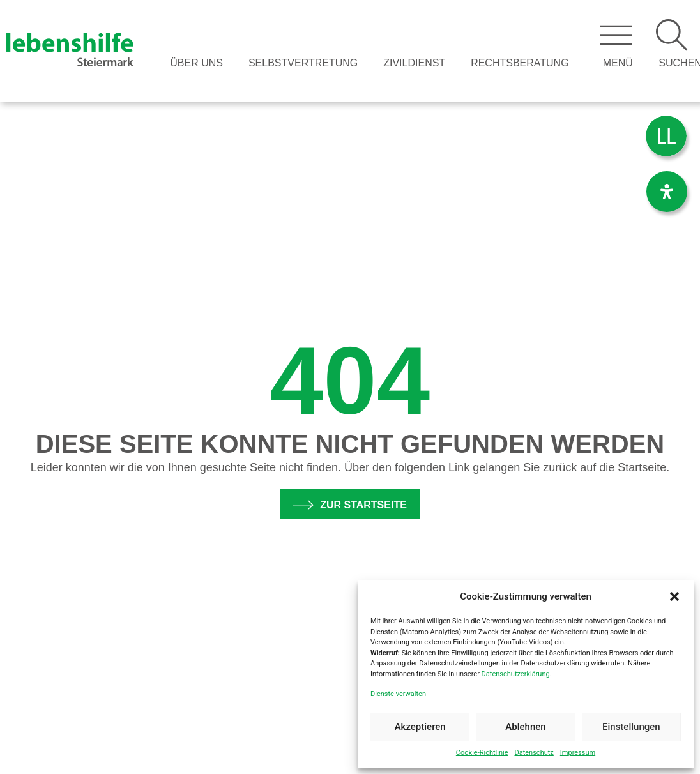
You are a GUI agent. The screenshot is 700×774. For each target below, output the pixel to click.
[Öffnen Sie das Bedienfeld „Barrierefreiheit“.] (667, 192)
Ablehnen (525, 727)
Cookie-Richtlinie (482, 753)
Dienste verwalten (398, 694)
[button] (674, 596)
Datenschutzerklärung (516, 674)
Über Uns (196, 63)
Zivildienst (414, 63)
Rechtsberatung (520, 63)
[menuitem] (666, 136)
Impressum (578, 753)
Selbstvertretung (303, 63)
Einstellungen (631, 727)
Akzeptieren (420, 727)
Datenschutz (534, 753)
